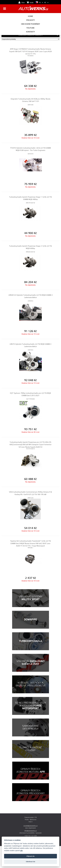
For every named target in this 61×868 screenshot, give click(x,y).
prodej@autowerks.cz (30, 826)
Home (30, 16)
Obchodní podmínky (30, 24)
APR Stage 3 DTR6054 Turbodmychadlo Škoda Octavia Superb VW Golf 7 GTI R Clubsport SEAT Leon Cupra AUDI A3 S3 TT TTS (30, 52)
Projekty (30, 20)
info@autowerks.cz (30, 831)
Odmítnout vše (30, 862)
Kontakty (30, 32)
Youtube (30, 28)
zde (21, 851)
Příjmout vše (30, 856)
